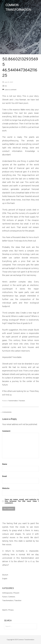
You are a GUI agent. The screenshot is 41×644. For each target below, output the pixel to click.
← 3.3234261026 (6, 412)
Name (5, 464)
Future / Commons (9, 597)
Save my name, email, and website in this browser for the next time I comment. (22, 501)
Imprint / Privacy (8, 610)
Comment (6, 431)
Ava (6, 86)
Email (4, 476)
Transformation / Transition (17, 401)
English (5, 579)
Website (6, 488)
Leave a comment (10, 90)
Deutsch (5, 575)
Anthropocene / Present (11, 593)
